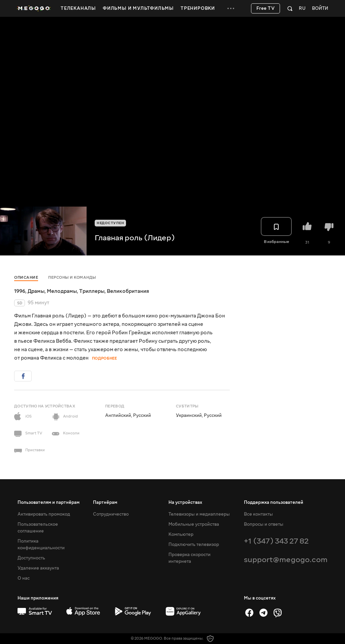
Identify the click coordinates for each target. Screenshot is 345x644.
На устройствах (185, 502)
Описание (26, 278)
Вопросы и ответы (264, 524)
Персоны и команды (72, 278)
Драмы (36, 291)
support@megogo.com (286, 560)
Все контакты (258, 514)
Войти (320, 9)
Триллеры (92, 291)
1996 (20, 291)
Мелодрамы (62, 291)
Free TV (266, 8)
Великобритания (128, 291)
